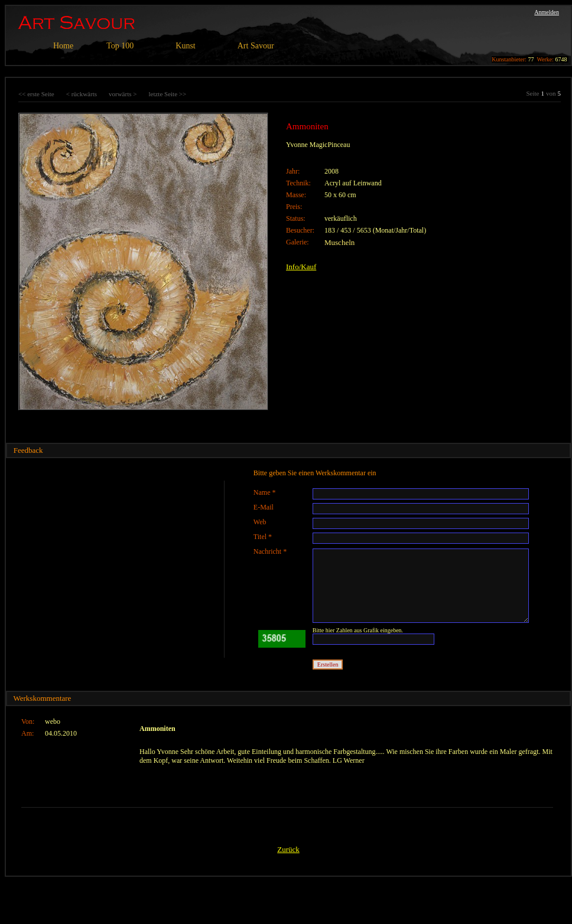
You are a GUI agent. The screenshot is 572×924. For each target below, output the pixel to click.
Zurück (288, 849)
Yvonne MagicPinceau (318, 145)
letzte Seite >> (167, 94)
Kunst (185, 46)
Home (63, 46)
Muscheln (339, 242)
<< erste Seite (36, 94)
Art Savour (256, 46)
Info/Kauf (301, 267)
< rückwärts (82, 94)
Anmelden (547, 12)
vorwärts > (123, 94)
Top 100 (120, 46)
